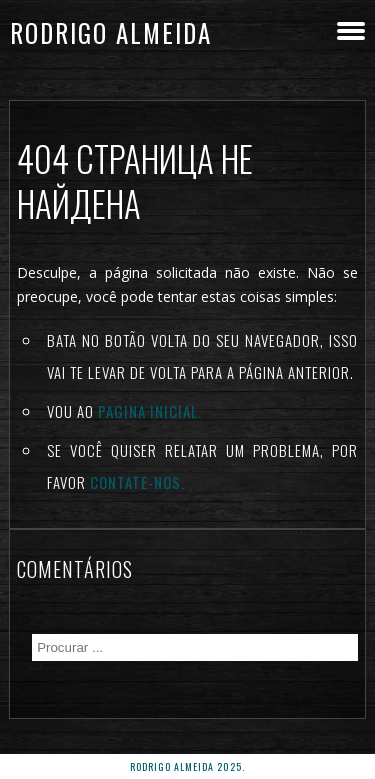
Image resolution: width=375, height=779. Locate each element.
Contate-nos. (137, 482)
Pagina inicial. (150, 411)
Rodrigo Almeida (111, 32)
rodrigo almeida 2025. (187, 766)
